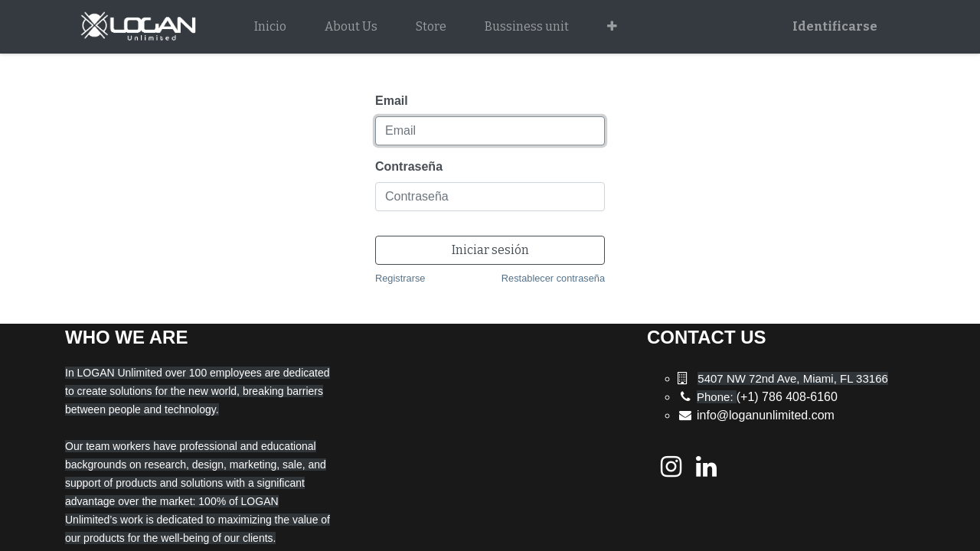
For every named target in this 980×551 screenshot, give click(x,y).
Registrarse (400, 278)
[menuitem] (270, 27)
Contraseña (409, 166)
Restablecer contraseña (553, 278)
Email (392, 101)
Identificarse (835, 26)
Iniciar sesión (490, 250)
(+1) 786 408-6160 (767, 397)
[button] (612, 27)
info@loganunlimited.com (766, 415)
